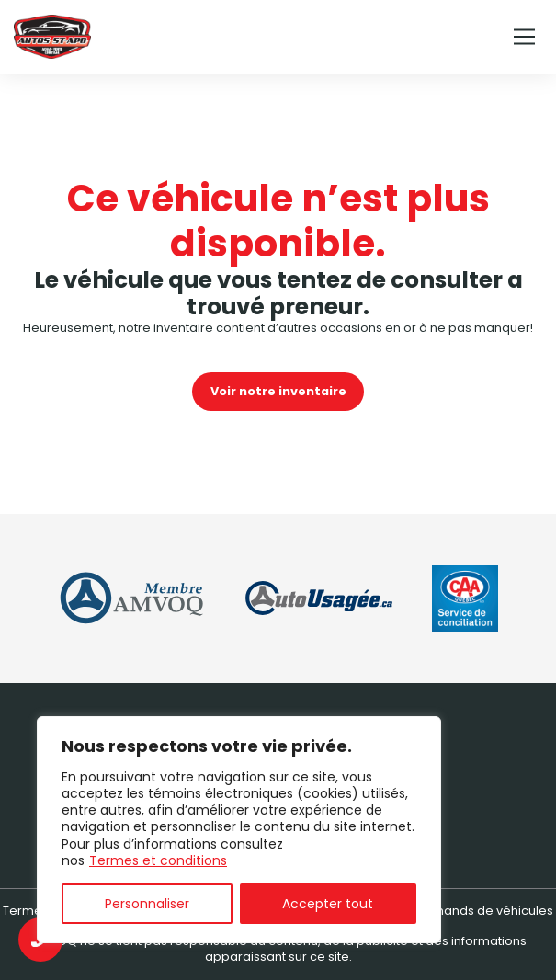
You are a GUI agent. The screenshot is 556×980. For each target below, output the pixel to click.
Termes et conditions (158, 860)
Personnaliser (147, 904)
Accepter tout (328, 904)
